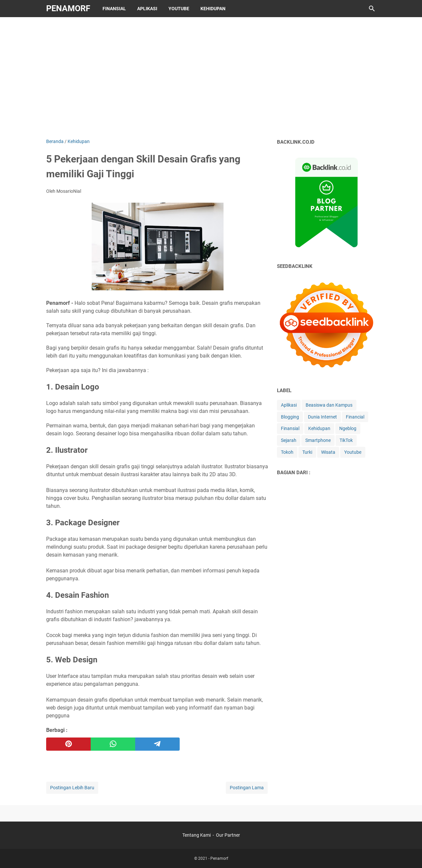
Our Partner (228, 835)
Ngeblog (348, 428)
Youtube (179, 9)
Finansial (114, 9)
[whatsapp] (113, 744)
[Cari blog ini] (372, 9)
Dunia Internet (322, 417)
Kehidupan (213, 9)
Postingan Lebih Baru (72, 788)
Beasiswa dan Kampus (329, 405)
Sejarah (289, 440)
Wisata (328, 452)
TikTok (346, 440)
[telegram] (157, 744)
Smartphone (318, 440)
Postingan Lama (247, 788)
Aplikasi (147, 9)
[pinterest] (68, 744)
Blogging (290, 417)
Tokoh (287, 452)
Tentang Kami (196, 835)
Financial (355, 417)
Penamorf (68, 8)
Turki (307, 452)
